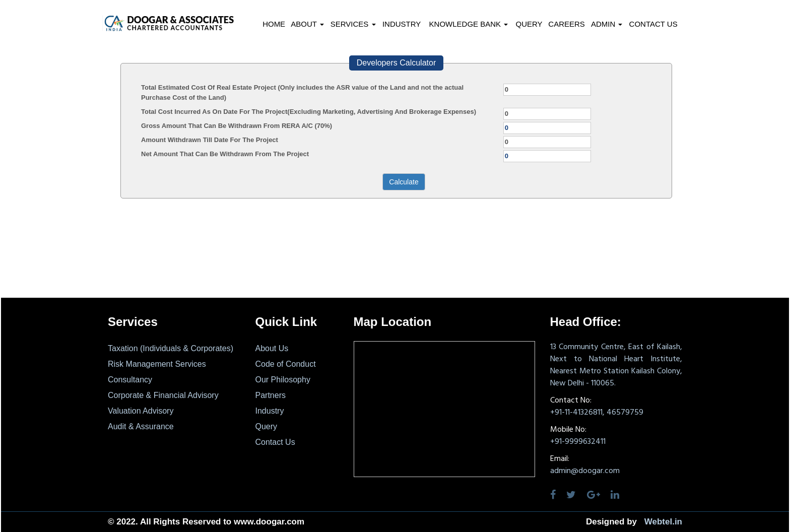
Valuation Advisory (141, 411)
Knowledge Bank (469, 24)
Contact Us (653, 24)
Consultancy (130, 380)
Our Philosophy (283, 380)
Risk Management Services (157, 364)
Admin (607, 24)
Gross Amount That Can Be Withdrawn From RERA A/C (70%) (237, 126)
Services (353, 24)
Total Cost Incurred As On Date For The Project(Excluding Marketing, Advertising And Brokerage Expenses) (309, 112)
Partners (271, 395)
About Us (272, 348)
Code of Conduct (286, 364)
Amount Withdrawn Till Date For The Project (210, 140)
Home (274, 24)
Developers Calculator (396, 63)
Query (529, 24)
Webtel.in (663, 522)
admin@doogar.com (585, 471)
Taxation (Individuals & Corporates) (171, 348)
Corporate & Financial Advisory (163, 395)
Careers (567, 24)
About (307, 24)
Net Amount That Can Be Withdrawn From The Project (225, 154)
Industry (402, 24)
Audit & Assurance (141, 426)
